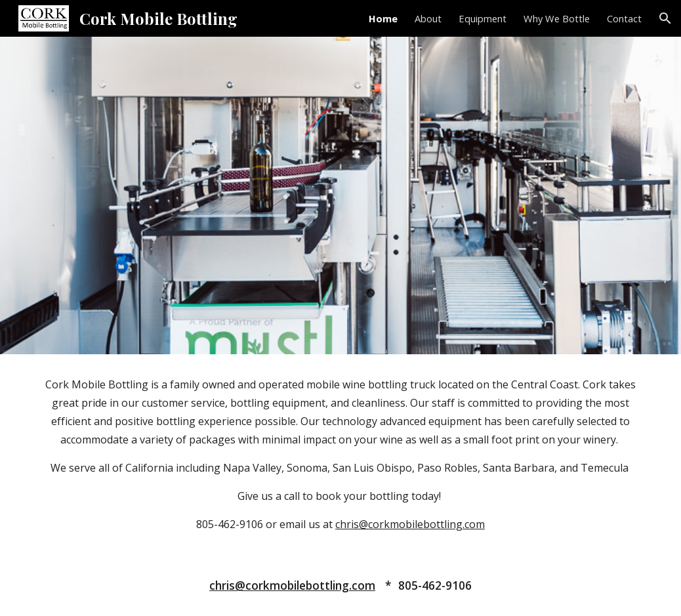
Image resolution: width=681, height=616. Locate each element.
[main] (340, 454)
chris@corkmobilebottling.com (410, 524)
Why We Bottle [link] (557, 18)
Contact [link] (624, 18)
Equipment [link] (483, 18)
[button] (665, 18)
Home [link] (383, 18)
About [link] (428, 18)
